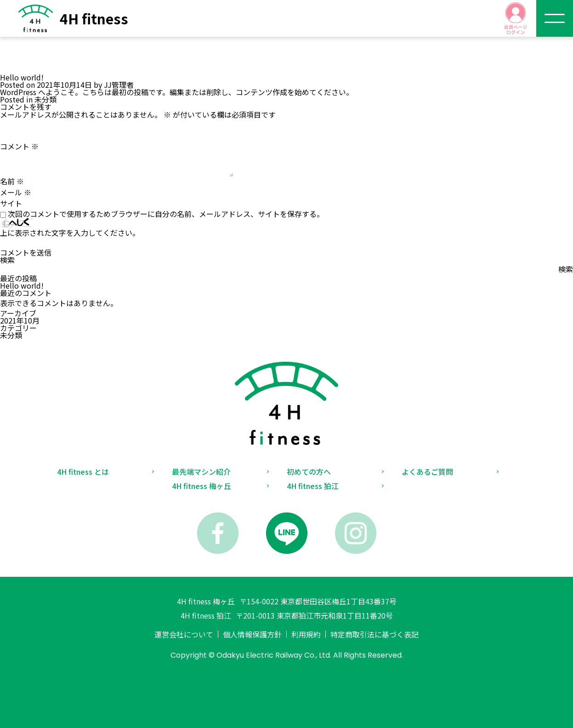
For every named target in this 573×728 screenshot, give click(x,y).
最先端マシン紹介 (201, 472)
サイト (11, 203)
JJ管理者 (119, 85)
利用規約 (306, 634)
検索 (7, 260)
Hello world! (22, 285)
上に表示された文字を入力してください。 (70, 233)
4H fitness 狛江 (313, 486)
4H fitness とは (83, 472)
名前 (12, 181)
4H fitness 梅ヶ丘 (201, 486)
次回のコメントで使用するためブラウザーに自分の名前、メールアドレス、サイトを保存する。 (166, 214)
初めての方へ (309, 472)
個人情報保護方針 (252, 634)
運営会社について (184, 634)
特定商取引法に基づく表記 (374, 634)
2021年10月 (20, 320)
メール (16, 192)
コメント (19, 146)
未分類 (45, 99)
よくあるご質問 (427, 472)
